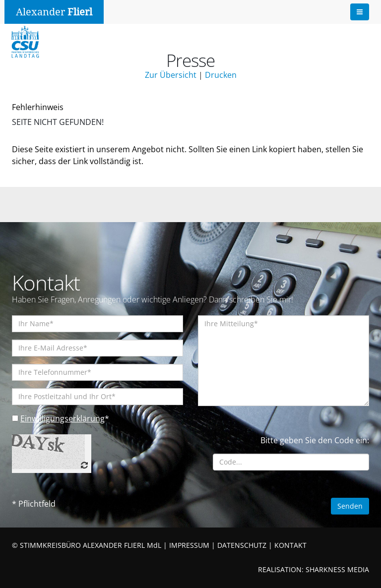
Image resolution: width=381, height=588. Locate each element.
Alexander (54, 12)
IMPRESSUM (189, 545)
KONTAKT (290, 545)
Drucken (221, 75)
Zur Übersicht (171, 75)
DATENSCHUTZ (242, 545)
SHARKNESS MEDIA (337, 569)
